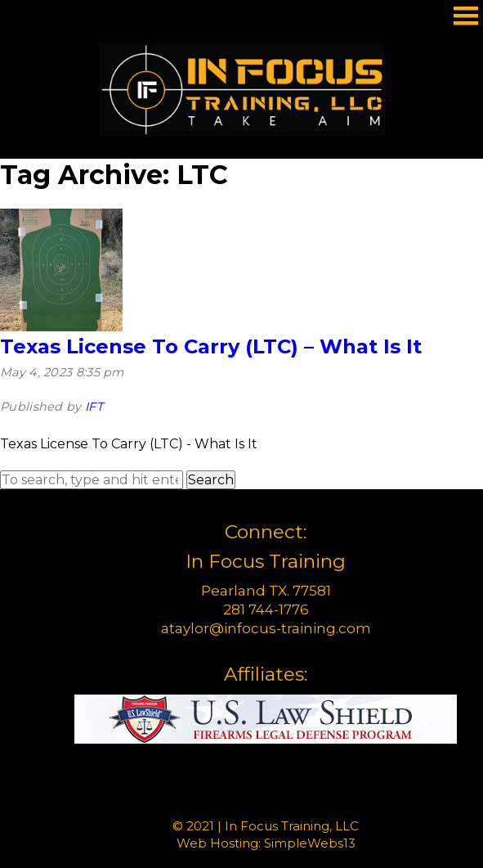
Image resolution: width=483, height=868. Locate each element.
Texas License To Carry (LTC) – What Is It (211, 346)
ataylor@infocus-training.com (266, 628)
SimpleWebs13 (310, 843)
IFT (94, 407)
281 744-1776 (266, 609)
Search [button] (211, 480)
